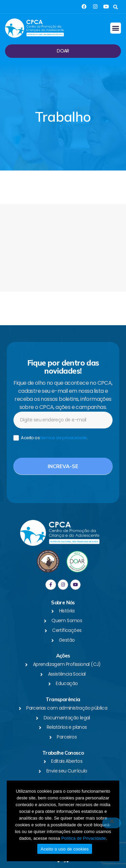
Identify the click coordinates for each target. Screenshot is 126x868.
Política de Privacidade (83, 838)
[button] (115, 7)
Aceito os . (51, 438)
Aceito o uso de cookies (65, 849)
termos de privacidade (64, 438)
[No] (112, 823)
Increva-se (63, 466)
